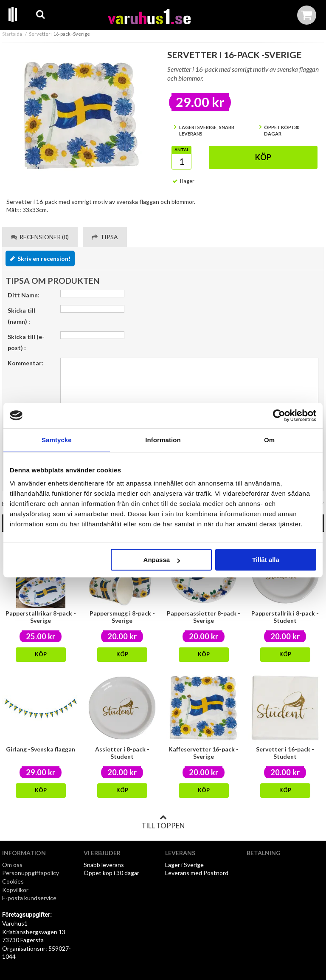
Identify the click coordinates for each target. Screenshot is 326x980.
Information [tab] (163, 440)
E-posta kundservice (30, 898)
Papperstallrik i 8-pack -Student (285, 617)
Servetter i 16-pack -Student (285, 753)
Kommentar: (25, 363)
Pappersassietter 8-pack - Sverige (204, 617)
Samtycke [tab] (57, 440)
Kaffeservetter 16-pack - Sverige (204, 753)
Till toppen (163, 822)
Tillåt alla (266, 560)
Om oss (12, 865)
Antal (182, 150)
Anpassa (162, 560)
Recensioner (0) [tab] (40, 237)
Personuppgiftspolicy (31, 873)
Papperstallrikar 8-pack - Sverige (41, 617)
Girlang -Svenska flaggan (41, 749)
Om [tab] (269, 440)
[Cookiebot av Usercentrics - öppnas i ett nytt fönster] (279, 415)
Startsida (12, 34)
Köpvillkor (15, 890)
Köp (263, 157)
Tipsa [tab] (105, 237)
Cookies (13, 881)
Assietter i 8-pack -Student (122, 753)
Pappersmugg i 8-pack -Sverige (122, 617)
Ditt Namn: (24, 295)
